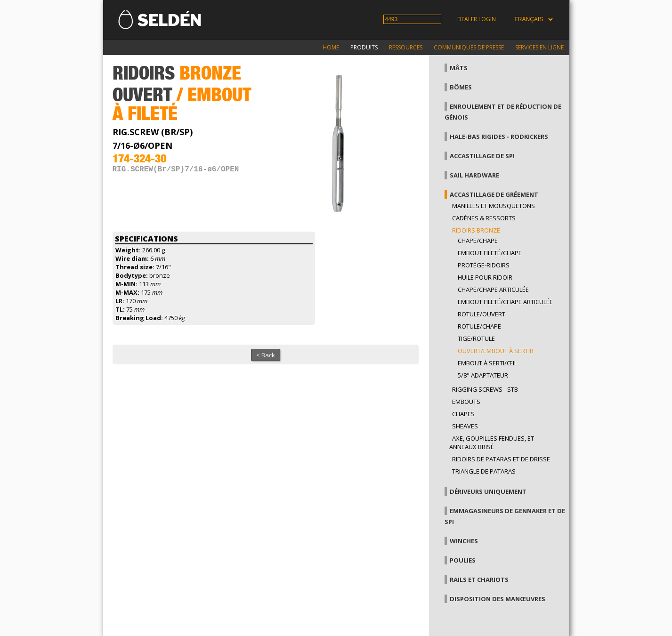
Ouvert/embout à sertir (496, 351)
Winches (464, 541)
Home (331, 47)
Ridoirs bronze (476, 230)
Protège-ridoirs (484, 265)
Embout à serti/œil (487, 363)
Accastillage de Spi (482, 156)
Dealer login (477, 19)
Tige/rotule (476, 338)
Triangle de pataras (484, 471)
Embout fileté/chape (490, 253)
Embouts (466, 402)
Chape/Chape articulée (493, 290)
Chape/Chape (478, 241)
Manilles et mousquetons (494, 206)
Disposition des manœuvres (498, 599)
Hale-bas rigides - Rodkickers (499, 137)
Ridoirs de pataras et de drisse (501, 459)
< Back (266, 355)
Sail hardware (474, 175)
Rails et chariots (479, 580)
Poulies (463, 560)
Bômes (461, 87)
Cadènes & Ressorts (484, 218)
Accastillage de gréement (494, 194)
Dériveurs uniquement (488, 491)
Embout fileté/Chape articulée (505, 302)
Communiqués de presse (469, 47)
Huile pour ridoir (485, 277)
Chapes (463, 414)
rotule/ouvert (482, 314)
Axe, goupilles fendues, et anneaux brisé (492, 443)
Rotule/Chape (479, 326)
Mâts (459, 68)
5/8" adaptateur (483, 375)
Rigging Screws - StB (485, 389)
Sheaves (465, 426)
